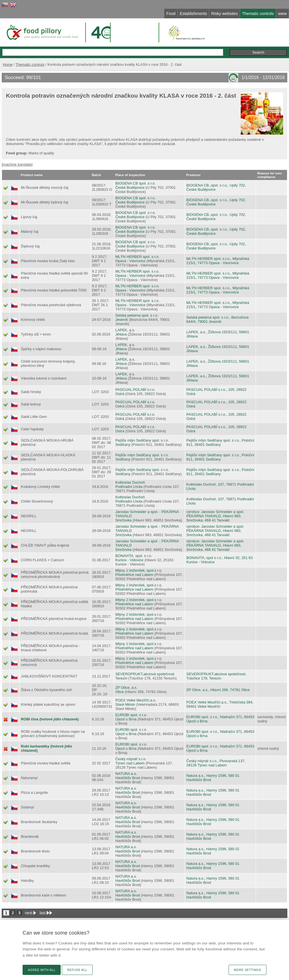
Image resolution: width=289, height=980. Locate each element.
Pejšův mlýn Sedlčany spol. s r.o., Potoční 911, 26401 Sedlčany (220, 442)
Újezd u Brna (126, 719)
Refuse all (77, 970)
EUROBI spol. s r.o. (131, 715)
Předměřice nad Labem (134, 575)
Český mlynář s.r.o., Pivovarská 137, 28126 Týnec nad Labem (216, 763)
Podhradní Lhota (129, 487)
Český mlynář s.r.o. (131, 759)
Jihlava (121, 334)
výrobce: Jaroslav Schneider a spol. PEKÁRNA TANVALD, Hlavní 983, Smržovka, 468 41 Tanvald (215, 516)
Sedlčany (123, 445)
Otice (120, 692)
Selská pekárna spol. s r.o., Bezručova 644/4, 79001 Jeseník (217, 319)
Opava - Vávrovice (131, 261)
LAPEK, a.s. (125, 330)
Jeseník (122, 320)
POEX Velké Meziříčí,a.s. (136, 700)
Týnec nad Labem (130, 763)
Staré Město (125, 704)
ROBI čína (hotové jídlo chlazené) (50, 719)
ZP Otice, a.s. (126, 688)
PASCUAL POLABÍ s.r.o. (135, 390)
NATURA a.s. (126, 774)
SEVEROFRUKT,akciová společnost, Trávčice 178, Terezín (216, 676)
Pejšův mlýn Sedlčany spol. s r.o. (142, 440)
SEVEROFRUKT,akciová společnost (145, 674)
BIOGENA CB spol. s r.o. (136, 183)
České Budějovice (130, 188)
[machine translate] (17, 164)
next (29, 913)
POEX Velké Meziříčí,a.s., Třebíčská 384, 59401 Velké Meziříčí (220, 704)
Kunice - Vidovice (130, 560)
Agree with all (42, 970)
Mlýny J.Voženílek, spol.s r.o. (139, 570)
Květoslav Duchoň (130, 482)
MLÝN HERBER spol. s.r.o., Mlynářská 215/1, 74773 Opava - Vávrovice (218, 261)
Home (8, 64)
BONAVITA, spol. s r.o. (134, 556)
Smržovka (124, 520)
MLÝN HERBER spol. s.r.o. (137, 257)
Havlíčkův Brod (128, 778)
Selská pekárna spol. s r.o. (137, 315)
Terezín (121, 678)
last (43, 913)
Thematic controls (30, 64)
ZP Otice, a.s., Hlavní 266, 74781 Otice (218, 690)
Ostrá (120, 394)
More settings (248, 970)
